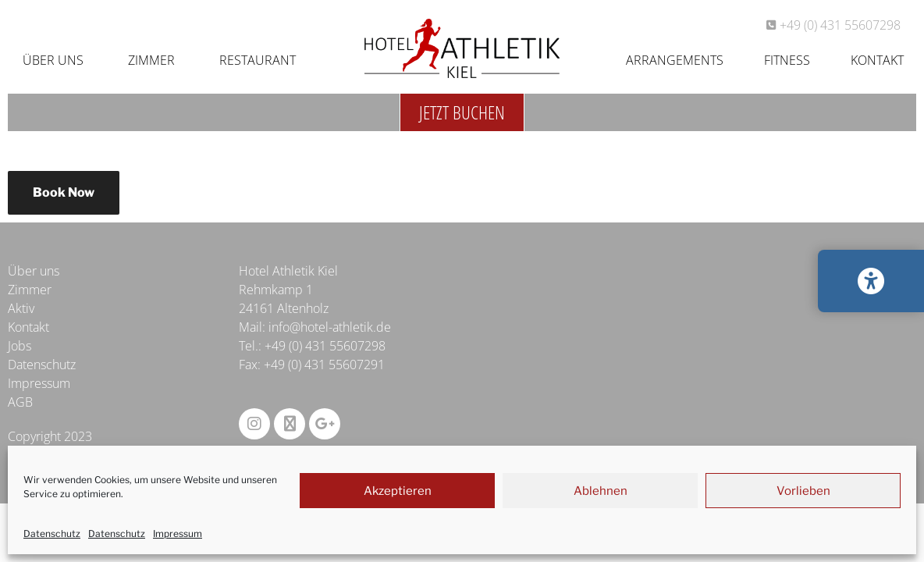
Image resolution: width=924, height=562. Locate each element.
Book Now (64, 192)
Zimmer (151, 60)
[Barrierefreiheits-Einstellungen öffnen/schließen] (871, 281)
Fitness (787, 60)
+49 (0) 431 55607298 (325, 346)
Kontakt (877, 60)
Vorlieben (803, 491)
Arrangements (675, 60)
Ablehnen (601, 491)
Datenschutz (52, 534)
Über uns (53, 60)
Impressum (178, 534)
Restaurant (258, 60)
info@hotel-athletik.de (330, 327)
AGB (20, 402)
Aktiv (21, 308)
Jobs (20, 346)
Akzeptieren (398, 491)
